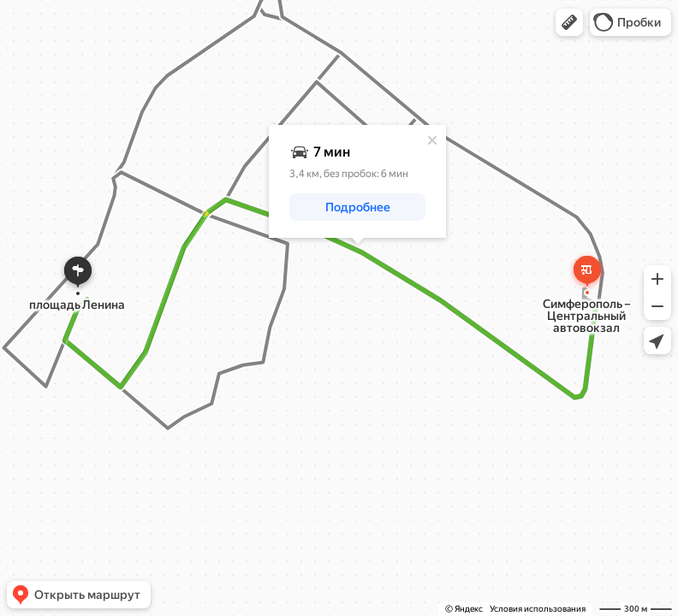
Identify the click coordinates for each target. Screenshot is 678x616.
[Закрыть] (432, 140)
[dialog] (357, 181)
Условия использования (538, 609)
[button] (569, 22)
